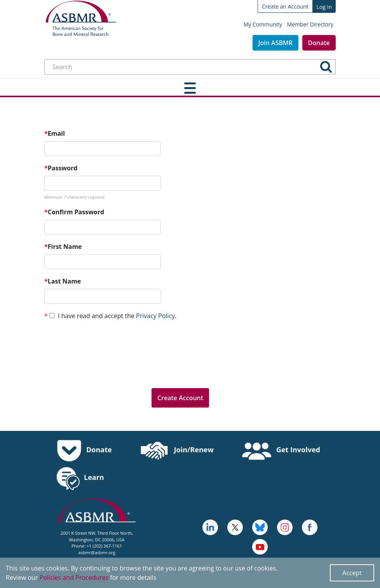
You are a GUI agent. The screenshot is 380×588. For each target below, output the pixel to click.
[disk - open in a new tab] (285, 527)
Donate (319, 43)
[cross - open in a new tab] (310, 527)
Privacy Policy (155, 316)
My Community (263, 24)
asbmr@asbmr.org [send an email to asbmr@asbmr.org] (97, 552)
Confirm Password (74, 212)
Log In (324, 7)
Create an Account (285, 6)
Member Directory (310, 24)
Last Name (63, 281)
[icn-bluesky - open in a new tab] (260, 527)
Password (61, 168)
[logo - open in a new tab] (210, 527)
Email (55, 133)
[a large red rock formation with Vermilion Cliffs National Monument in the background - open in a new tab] (235, 527)
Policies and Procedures (74, 577)
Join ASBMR (275, 43)
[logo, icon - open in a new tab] (260, 546)
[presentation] (103, 367)
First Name (63, 247)
